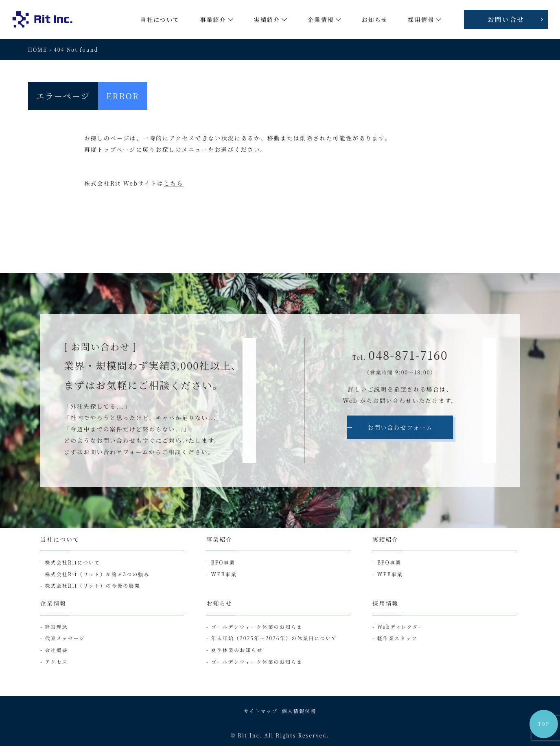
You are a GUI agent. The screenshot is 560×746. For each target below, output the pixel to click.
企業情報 (53, 603)
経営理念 (56, 627)
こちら (173, 183)
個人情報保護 (299, 711)
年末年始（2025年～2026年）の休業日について (274, 638)
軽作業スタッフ (397, 638)
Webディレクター (401, 627)
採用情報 (385, 603)
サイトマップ (261, 711)
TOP (544, 724)
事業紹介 (219, 539)
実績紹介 (385, 539)
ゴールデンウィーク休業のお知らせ (257, 627)
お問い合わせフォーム (400, 427)
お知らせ (219, 603)
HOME (38, 49)
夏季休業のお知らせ (237, 650)
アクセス (56, 662)
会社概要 (56, 650)
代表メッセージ (65, 638)
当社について (60, 539)
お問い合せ (506, 19)
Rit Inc (249, 735)
